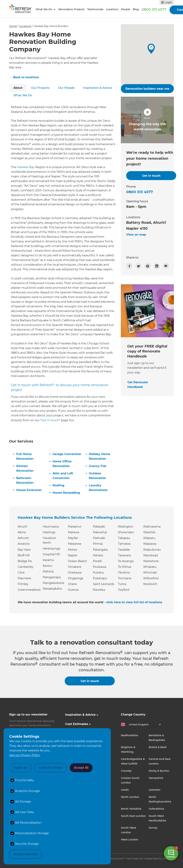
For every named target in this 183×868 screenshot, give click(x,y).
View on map (136, 235)
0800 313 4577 (154, 9)
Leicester (155, 790)
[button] (45, 9)
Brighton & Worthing (128, 749)
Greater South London (130, 780)
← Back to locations (24, 77)
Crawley (126, 771)
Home (13, 26)
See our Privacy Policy (25, 755)
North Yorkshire (131, 809)
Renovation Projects (71, 9)
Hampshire (156, 778)
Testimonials (95, 9)
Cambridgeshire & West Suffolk (133, 761)
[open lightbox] (147, 120)
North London (130, 797)
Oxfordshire (156, 809)
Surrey (153, 828)
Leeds (125, 790)
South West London (129, 830)
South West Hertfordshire (157, 818)
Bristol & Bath (158, 747)
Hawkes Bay (26, 167)
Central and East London (160, 761)
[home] (22, 9)
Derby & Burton (159, 771)
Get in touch (50, 420)
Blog (136, 9)
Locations (112, 9)
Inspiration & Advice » (82, 715)
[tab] (18, 88)
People (126, 9)
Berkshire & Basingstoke (157, 738)
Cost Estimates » (78, 724)
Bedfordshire (130, 735)
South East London (133, 816)
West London (130, 840)
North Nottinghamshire (160, 799)
